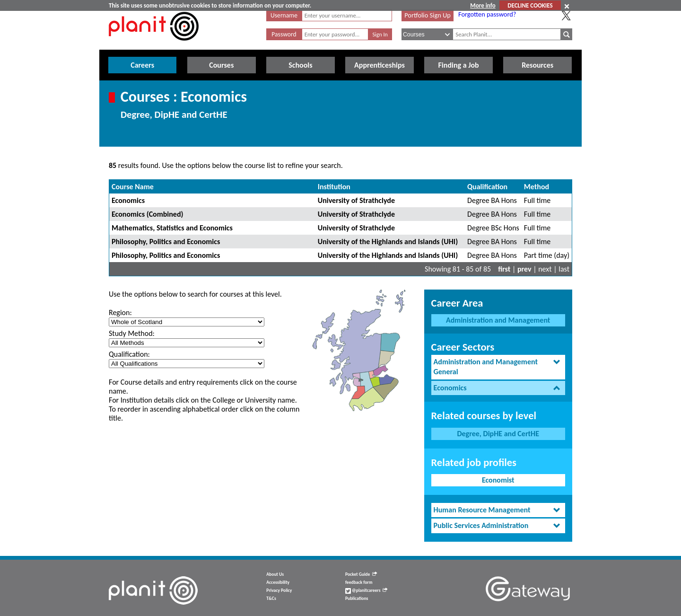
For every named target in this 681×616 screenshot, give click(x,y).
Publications (357, 598)
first (504, 269)
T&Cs (271, 598)
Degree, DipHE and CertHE (498, 434)
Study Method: (132, 333)
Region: (120, 312)
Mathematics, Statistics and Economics (172, 228)
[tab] (498, 367)
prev (524, 269)
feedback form (359, 582)
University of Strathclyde (356, 200)
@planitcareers (367, 590)
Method (537, 187)
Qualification (487, 187)
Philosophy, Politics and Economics (166, 242)
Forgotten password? (487, 14)
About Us (275, 574)
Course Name (133, 187)
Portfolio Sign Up (428, 15)
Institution (334, 187)
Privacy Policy (279, 590)
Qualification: (129, 354)
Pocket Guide (361, 574)
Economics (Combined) (147, 214)
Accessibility (278, 582)
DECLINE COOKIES (530, 5)
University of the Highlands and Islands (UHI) (388, 242)
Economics (128, 200)
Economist (498, 480)
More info (483, 5)
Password (284, 34)
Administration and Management (498, 320)
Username (284, 15)
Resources (537, 65)
